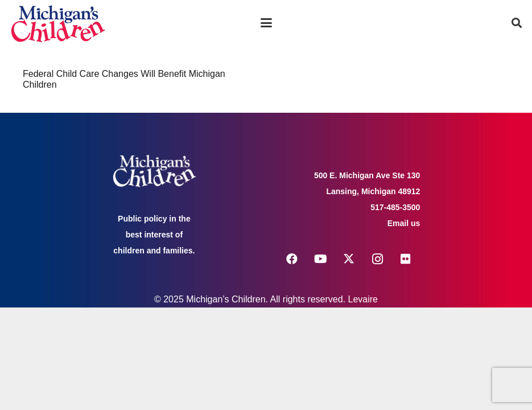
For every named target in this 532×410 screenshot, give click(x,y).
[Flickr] (406, 259)
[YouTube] (320, 259)
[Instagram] (377, 259)
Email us (404, 223)
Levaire (363, 299)
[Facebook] (292, 259)
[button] (266, 23)
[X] (349, 259)
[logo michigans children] (58, 23)
